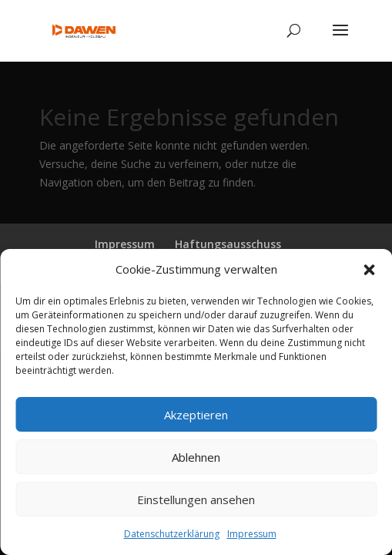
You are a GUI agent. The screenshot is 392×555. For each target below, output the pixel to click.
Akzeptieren (196, 415)
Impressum (252, 534)
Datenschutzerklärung (172, 534)
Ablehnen (196, 457)
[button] (369, 270)
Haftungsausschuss (228, 244)
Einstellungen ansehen (196, 499)
